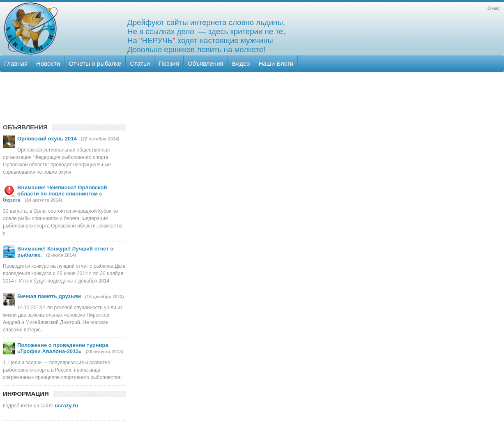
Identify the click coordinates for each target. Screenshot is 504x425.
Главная (16, 63)
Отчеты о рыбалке (95, 63)
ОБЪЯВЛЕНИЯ (25, 127)
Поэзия (169, 63)
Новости (48, 63)
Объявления (206, 63)
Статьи (140, 63)
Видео (241, 63)
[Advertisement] (251, 96)
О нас (494, 8)
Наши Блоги (276, 63)
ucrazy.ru (66, 405)
